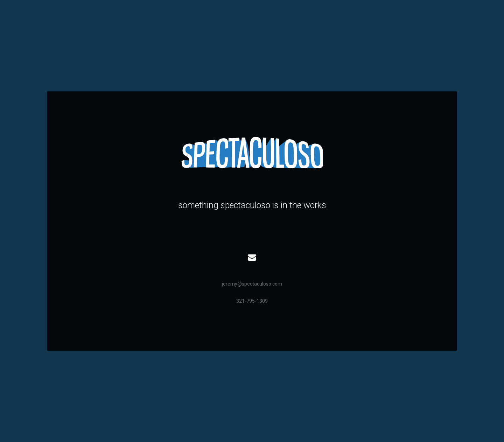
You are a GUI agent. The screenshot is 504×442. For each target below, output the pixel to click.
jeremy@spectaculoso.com (252, 284)
